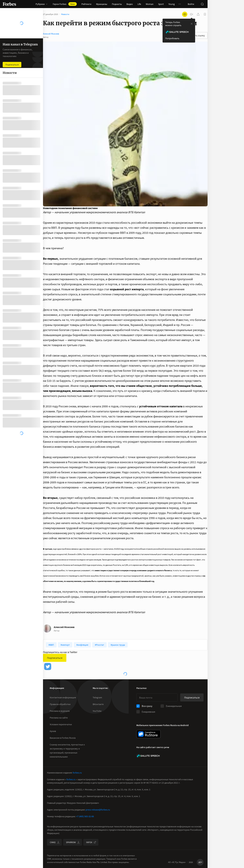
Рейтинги (86, 4)
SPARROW (73, 842)
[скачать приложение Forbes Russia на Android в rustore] (148, 734)
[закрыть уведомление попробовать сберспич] (192, 24)
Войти (191, 4)
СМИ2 (55, 842)
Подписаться (55, 658)
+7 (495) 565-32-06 (85, 816)
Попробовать (172, 38)
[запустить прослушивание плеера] (191, 14)
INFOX (91, 842)
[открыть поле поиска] (202, 4)
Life (139, 4)
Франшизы (102, 4)
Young (172, 4)
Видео (130, 4)
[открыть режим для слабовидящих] (185, 14)
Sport (161, 4)
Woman (150, 4)
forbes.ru (77, 773)
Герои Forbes (65, 4)
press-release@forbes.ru (98, 810)
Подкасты (117, 4)
